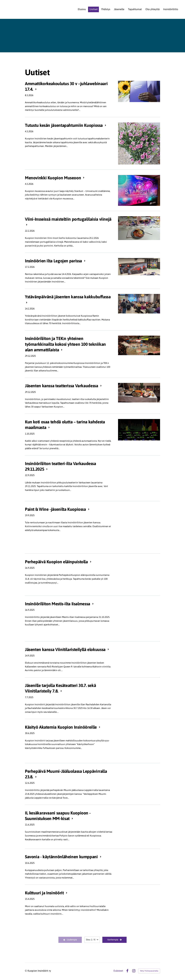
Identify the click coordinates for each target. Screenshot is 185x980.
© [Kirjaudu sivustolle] (26, 971)
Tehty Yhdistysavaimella (149, 971)
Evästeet (118, 971)
